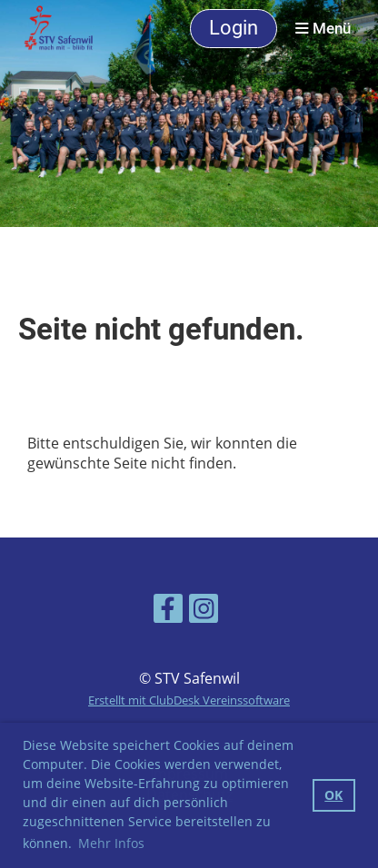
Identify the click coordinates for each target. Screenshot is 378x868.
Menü (323, 29)
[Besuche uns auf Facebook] (168, 612)
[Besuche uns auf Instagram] (204, 612)
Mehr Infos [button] (111, 843)
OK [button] (333, 795)
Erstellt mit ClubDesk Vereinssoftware (189, 700)
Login (234, 28)
